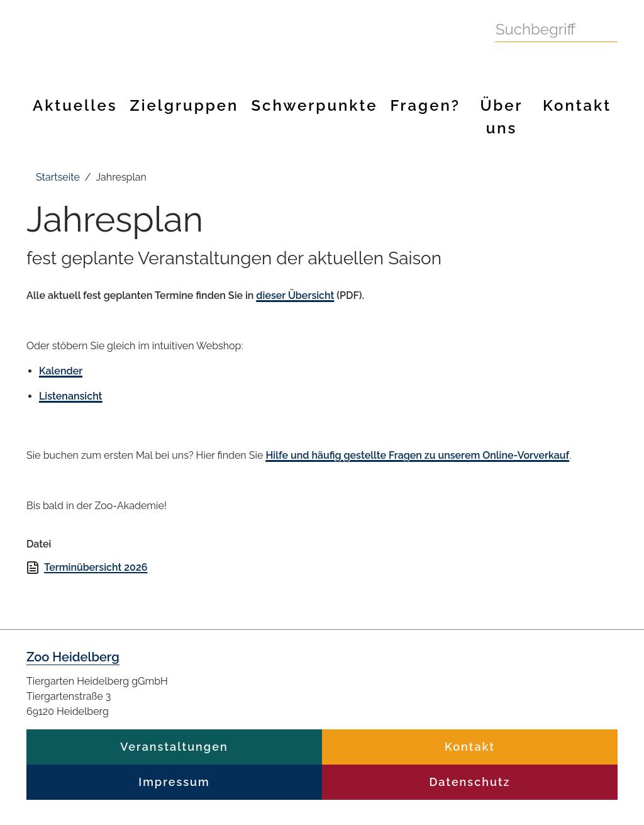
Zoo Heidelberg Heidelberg (231, 40)
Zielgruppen (185, 105)
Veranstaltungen (174, 747)
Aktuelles (75, 105)
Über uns (501, 117)
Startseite (58, 177)
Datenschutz (470, 782)
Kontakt (577, 105)
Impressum (174, 782)
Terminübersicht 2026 (96, 567)
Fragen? (425, 105)
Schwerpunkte (314, 105)
